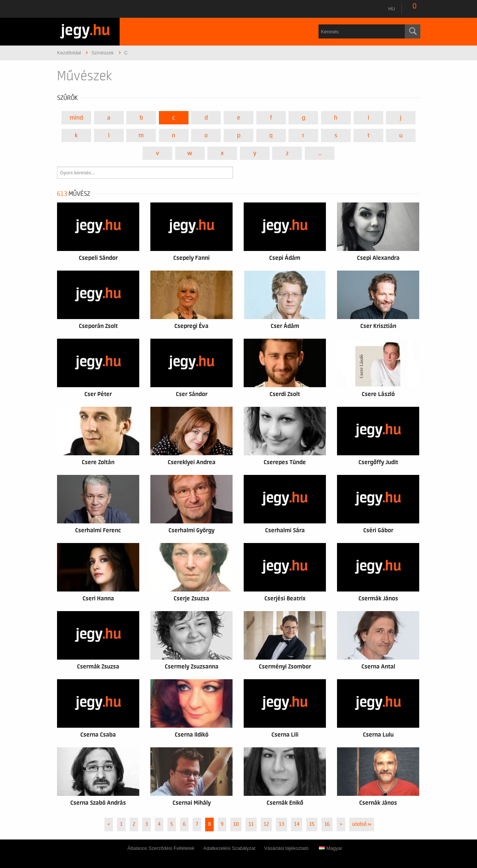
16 (327, 824)
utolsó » (362, 824)
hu (392, 9)
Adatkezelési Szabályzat (229, 848)
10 (236, 824)
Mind (76, 118)
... (320, 153)
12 (266, 824)
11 (251, 824)
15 (312, 824)
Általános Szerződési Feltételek (161, 848)
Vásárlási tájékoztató (286, 848)
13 (281, 824)
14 (297, 824)
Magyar (331, 848)
